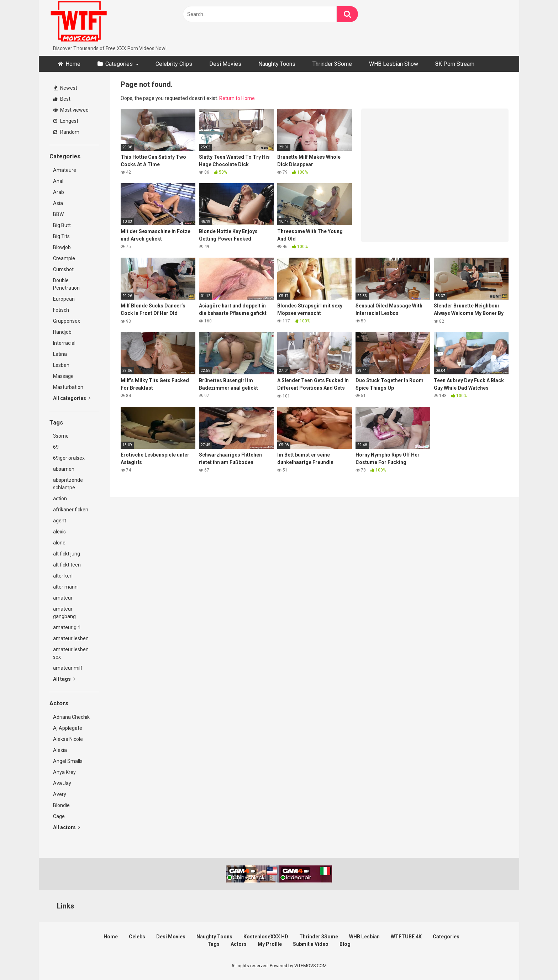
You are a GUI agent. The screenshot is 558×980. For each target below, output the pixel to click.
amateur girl (67, 627)
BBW (58, 214)
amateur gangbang (64, 613)
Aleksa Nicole (68, 739)
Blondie (61, 805)
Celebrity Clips (174, 64)
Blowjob (62, 247)
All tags (64, 679)
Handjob (62, 332)
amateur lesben (71, 638)
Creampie (64, 258)
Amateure (65, 170)
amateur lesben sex (71, 653)
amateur (63, 598)
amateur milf (68, 668)
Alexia (60, 750)
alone (59, 543)
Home (73, 64)
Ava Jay (62, 783)
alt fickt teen (67, 565)
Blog (345, 944)
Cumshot (63, 269)
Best (62, 99)
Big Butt (62, 225)
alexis (59, 532)
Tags (214, 944)
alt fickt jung (67, 554)
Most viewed (71, 110)
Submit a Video (311, 944)
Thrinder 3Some (332, 64)
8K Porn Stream (455, 64)
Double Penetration (66, 284)
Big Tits (61, 236)
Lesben (61, 365)
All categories (72, 398)
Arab (59, 192)
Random (66, 132)
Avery (60, 794)
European (64, 299)
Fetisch (61, 310)
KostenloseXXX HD (266, 937)
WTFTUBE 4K (406, 937)
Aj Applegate (68, 728)
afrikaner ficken (71, 510)
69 (56, 447)
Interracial (64, 343)
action (60, 499)
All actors (67, 827)
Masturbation (68, 387)
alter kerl (63, 576)
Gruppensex (67, 321)
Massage (63, 376)
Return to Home (237, 98)
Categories (119, 64)
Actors (239, 944)
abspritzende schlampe (68, 484)
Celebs (137, 937)
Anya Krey (64, 772)
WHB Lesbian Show (394, 64)
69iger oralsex (69, 458)
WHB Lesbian (364, 937)
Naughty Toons (277, 64)
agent (60, 521)
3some (61, 436)
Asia (58, 203)
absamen (64, 469)
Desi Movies (225, 64)
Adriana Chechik (71, 717)
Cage (59, 816)
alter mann (65, 587)
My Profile (270, 944)
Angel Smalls (68, 761)
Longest (66, 121)
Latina (60, 354)
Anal (58, 181)
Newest (65, 88)
